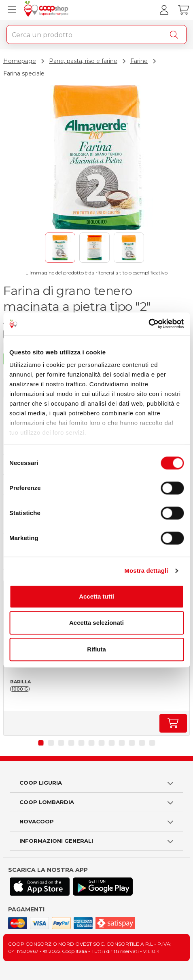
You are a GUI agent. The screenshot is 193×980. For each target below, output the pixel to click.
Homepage (20, 61)
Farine (139, 61)
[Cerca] (176, 35)
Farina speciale (24, 73)
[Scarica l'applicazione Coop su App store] (40, 887)
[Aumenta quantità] (173, 723)
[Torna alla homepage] (47, 10)
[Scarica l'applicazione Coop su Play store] (103, 887)
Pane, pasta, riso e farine (83, 61)
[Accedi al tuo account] (164, 10)
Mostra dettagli (146, 571)
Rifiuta (96, 649)
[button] (41, 743)
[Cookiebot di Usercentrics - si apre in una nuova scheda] (148, 324)
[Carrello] (183, 10)
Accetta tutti (96, 596)
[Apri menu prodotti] (10, 10)
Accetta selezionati (96, 623)
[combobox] (96, 35)
